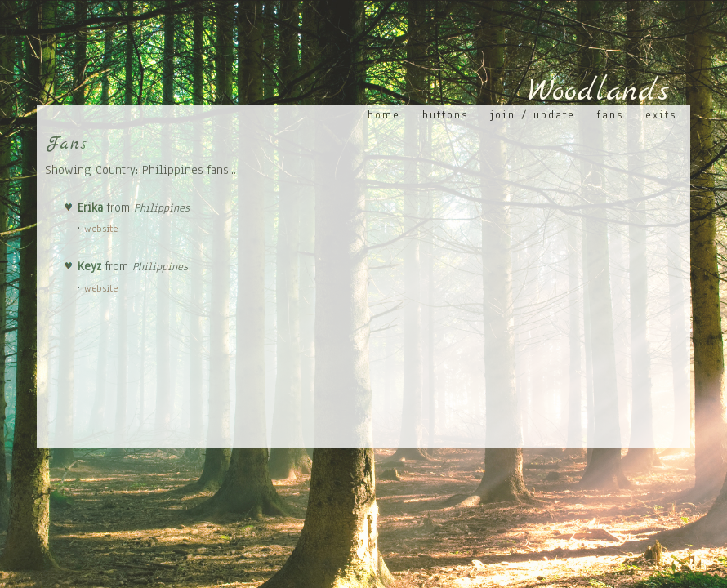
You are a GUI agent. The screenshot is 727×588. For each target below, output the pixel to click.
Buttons (445, 115)
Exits (661, 115)
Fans (610, 115)
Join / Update (533, 115)
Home (384, 115)
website (101, 229)
